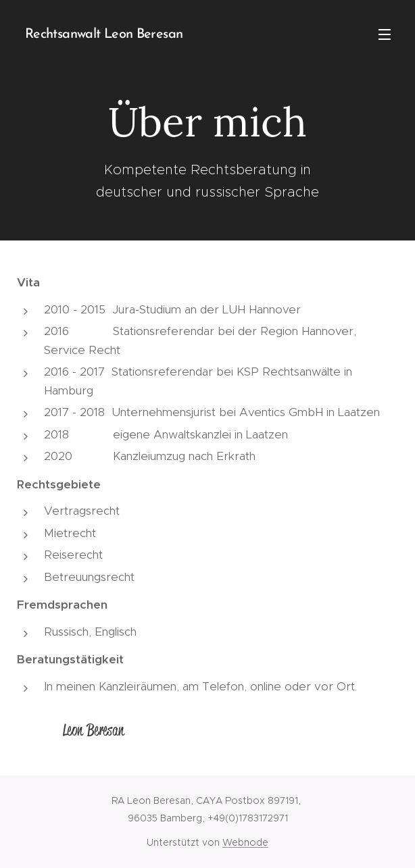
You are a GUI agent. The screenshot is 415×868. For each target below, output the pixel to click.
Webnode (245, 842)
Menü (385, 34)
